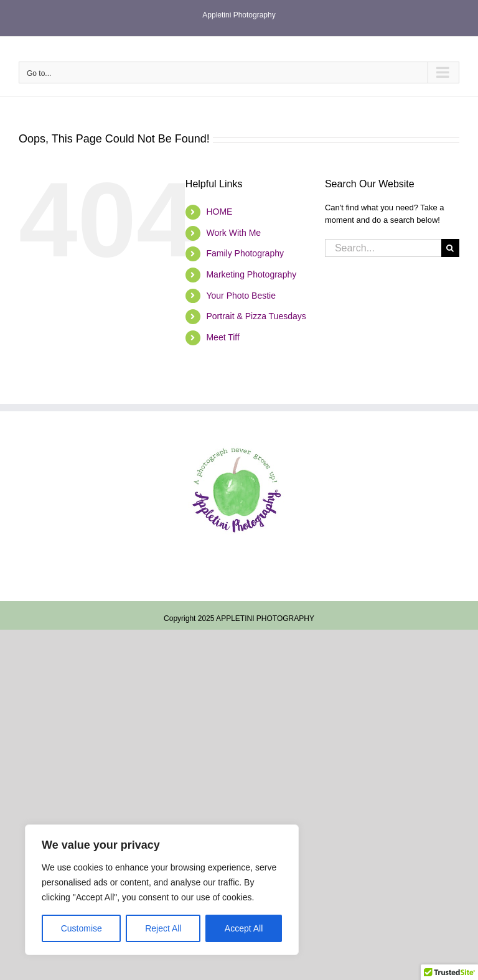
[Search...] (383, 248)
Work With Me (233, 233)
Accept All (244, 928)
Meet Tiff (223, 337)
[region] (162, 890)
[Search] (450, 248)
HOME (219, 212)
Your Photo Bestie (241, 296)
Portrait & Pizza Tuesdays (256, 316)
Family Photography (245, 253)
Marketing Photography (251, 274)
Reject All (163, 928)
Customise (82, 928)
